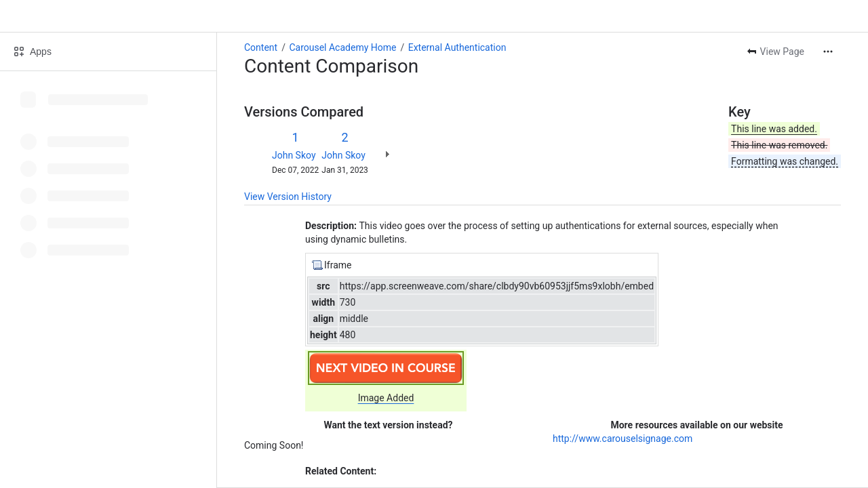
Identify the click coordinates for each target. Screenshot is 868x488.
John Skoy (294, 155)
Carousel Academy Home (342, 47)
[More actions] (828, 52)
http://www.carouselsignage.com (623, 439)
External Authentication (457, 47)
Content (261, 47)
